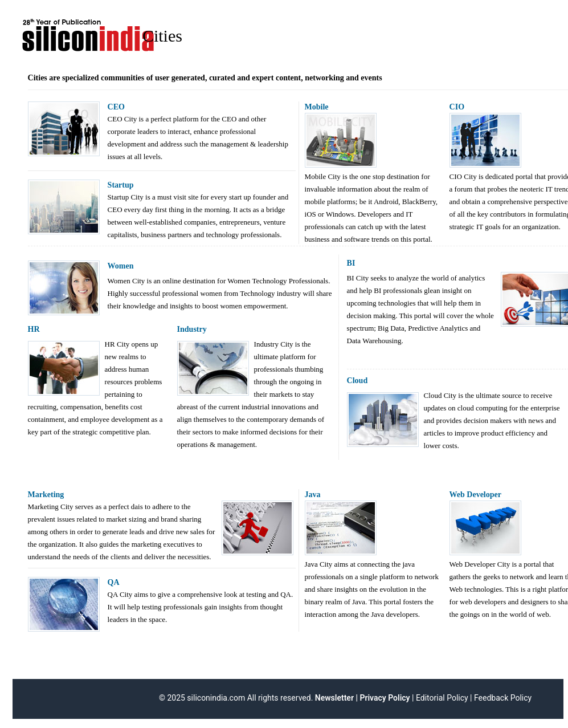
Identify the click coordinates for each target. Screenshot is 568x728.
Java (313, 495)
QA (114, 582)
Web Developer (475, 495)
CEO (116, 107)
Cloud (357, 381)
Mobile (317, 107)
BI (351, 263)
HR (34, 329)
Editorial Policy (442, 698)
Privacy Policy (385, 698)
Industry (192, 329)
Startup (121, 185)
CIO (457, 107)
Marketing (46, 495)
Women (121, 266)
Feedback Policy (503, 698)
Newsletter (333, 698)
